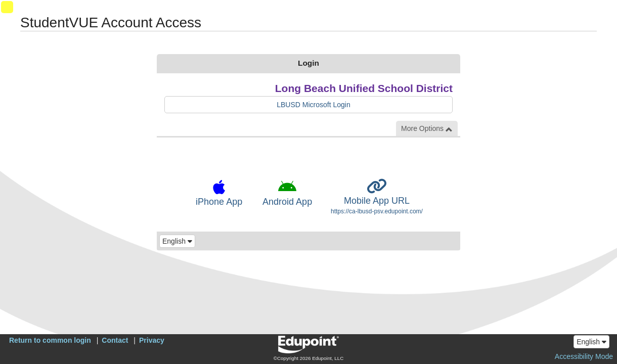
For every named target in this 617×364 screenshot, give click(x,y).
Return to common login (50, 340)
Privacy (152, 340)
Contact (115, 340)
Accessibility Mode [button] (584, 356)
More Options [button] (427, 129)
